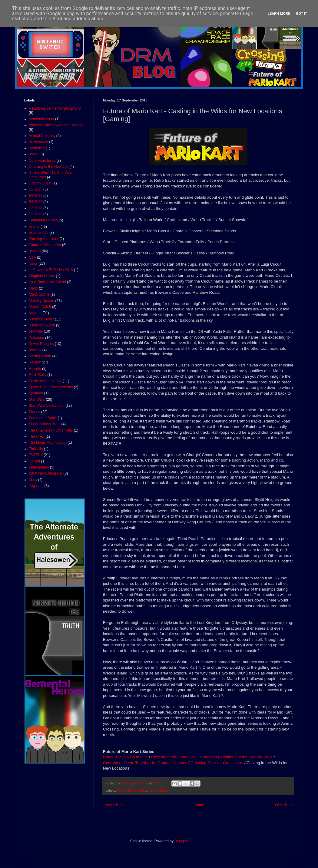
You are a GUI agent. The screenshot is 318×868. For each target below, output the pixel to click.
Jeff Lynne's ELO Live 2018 (51, 270)
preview (35, 350)
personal (36, 331)
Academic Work (41, 119)
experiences (39, 233)
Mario (33, 288)
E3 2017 (36, 202)
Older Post (284, 805)
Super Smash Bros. (45, 424)
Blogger (181, 841)
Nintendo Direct (41, 319)
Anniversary (38, 142)
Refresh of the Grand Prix (174, 757)
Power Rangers (41, 344)
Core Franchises (42, 161)
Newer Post (114, 805)
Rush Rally (38, 375)
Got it (301, 14)
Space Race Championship (51, 387)
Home (199, 805)
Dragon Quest (40, 183)
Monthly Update (41, 301)
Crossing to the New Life (49, 167)
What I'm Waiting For (46, 473)
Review (35, 362)
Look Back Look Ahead (47, 282)
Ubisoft (34, 461)
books (34, 154)
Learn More (279, 14)
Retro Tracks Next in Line (125, 757)
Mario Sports (39, 294)
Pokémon (36, 338)
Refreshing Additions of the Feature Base (236, 757)
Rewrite (35, 369)
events (34, 227)
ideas (164, 790)
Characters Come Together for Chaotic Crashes (145, 763)
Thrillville (36, 449)
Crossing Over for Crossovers (217, 763)
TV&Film (36, 455)
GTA (32, 257)
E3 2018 (36, 208)
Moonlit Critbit (40, 307)
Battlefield (37, 148)
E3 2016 (36, 196)
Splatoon (36, 393)
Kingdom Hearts (42, 276)
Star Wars (37, 399)
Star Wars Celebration (47, 406)
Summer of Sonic (43, 418)
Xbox (33, 480)
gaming (153, 790)
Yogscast (36, 486)
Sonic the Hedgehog (45, 381)
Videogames (39, 467)
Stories (34, 412)
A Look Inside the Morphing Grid (55, 108)
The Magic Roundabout (48, 442)
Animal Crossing (42, 136)
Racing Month (40, 356)
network (35, 313)
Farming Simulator (44, 239)
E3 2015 (36, 189)
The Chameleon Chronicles (51, 430)
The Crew (37, 436)
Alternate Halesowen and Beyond (56, 125)
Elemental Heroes (43, 220)
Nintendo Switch (42, 325)
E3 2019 (36, 214)
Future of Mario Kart (131, 790)
